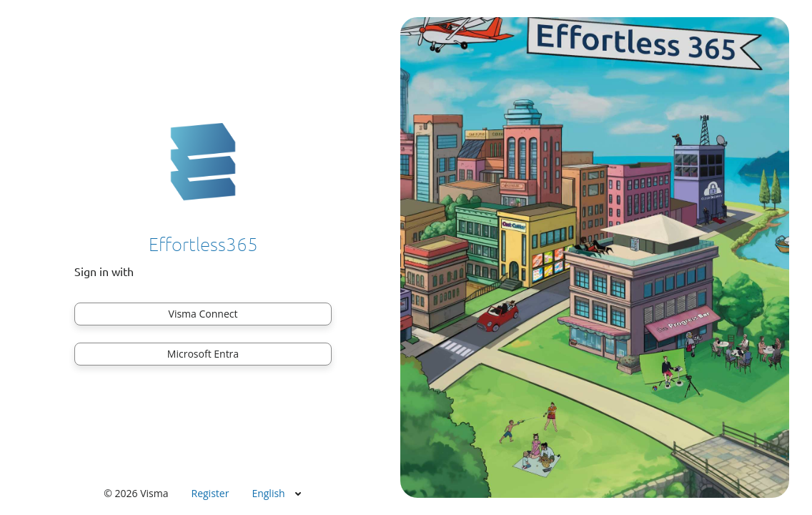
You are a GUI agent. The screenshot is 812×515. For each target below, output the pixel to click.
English (268, 494)
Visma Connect (203, 314)
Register (211, 493)
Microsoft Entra (203, 354)
